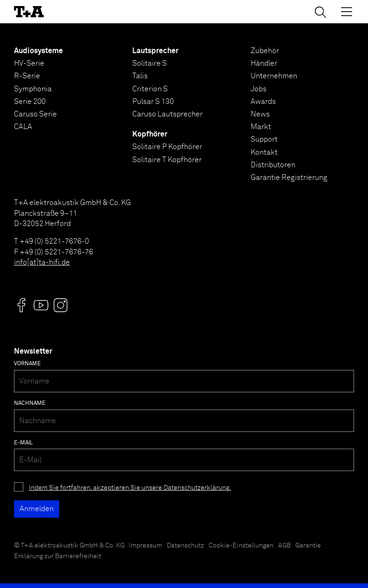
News (260, 114)
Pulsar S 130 (153, 102)
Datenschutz (185, 546)
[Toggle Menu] (347, 12)
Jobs (259, 89)
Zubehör (265, 51)
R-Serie (27, 76)
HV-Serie (29, 63)
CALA (23, 127)
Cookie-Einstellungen (241, 546)
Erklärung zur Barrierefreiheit (58, 556)
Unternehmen (274, 76)
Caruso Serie (35, 114)
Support (264, 139)
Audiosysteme (38, 51)
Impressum (146, 546)
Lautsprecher (155, 51)
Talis (140, 76)
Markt (261, 127)
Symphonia (33, 89)
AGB (284, 546)
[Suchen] (320, 12)
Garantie (308, 546)
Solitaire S (150, 63)
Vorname (27, 364)
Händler (264, 63)
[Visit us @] (21, 305)
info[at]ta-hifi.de (42, 262)
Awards (263, 102)
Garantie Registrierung (289, 178)
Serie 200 (30, 102)
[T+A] (29, 12)
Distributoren (273, 165)
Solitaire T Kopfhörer (167, 160)
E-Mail (24, 443)
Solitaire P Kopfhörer (167, 147)
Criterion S (150, 89)
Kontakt (264, 152)
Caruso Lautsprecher (167, 114)
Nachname (30, 403)
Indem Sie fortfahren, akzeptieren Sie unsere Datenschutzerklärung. (130, 488)
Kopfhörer (150, 134)
